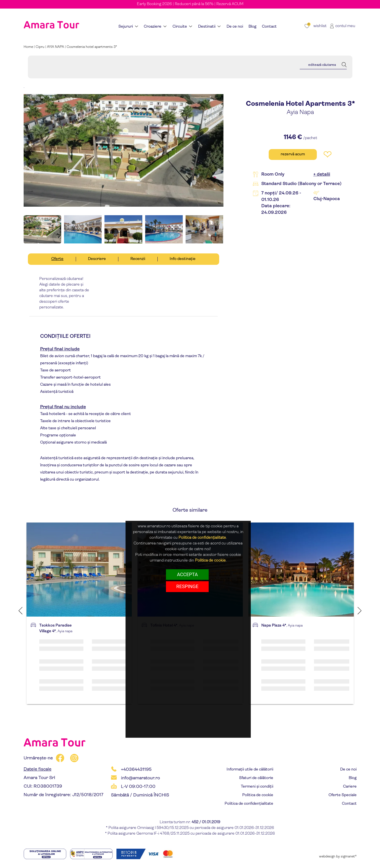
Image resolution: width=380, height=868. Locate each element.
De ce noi (348, 770)
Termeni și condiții (257, 787)
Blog (353, 778)
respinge (187, 586)
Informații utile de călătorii (250, 770)
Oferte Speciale (343, 795)
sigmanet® (349, 857)
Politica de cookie (258, 795)
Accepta (187, 574)
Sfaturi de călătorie (256, 778)
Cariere (350, 787)
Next (360, 610)
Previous (20, 610)
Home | (30, 47)
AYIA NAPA (56, 47)
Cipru (40, 47)
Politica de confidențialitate (249, 804)
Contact (349, 804)
